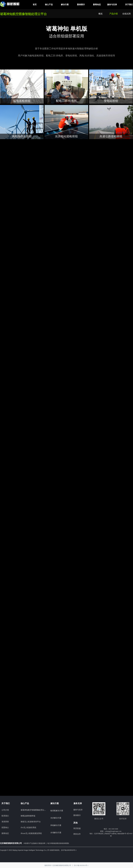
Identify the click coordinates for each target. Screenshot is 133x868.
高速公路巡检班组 (111, 136)
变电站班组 (111, 101)
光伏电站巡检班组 (66, 136)
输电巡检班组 (22, 101)
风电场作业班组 (22, 136)
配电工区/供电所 (66, 101)
